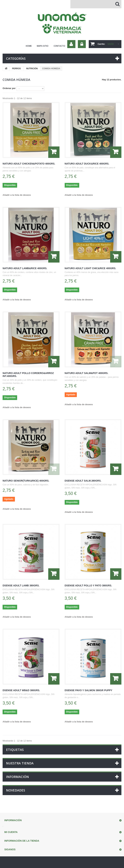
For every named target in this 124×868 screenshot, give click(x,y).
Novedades (16, 790)
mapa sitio (43, 46)
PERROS (17, 69)
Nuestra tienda (20, 763)
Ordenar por (9, 88)
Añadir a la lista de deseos (17, 195)
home (29, 46)
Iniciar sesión (82, 44)
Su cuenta (71, 44)
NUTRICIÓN (32, 69)
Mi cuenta (11, 832)
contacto (59, 46)
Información (17, 777)
